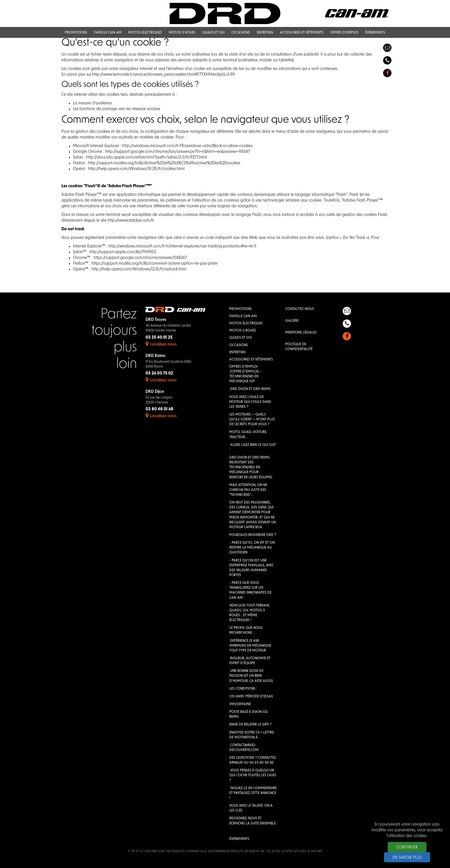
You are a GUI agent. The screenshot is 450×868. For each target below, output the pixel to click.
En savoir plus (407, 858)
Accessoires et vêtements (251, 360)
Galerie (292, 321)
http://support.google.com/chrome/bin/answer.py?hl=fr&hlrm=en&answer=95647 (178, 152)
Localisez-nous (161, 345)
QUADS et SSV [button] (214, 33)
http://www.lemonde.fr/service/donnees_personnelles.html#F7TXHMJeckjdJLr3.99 (163, 75)
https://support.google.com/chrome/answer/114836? (140, 258)
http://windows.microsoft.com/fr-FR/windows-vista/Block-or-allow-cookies (187, 146)
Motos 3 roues (243, 331)
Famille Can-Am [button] (108, 33)
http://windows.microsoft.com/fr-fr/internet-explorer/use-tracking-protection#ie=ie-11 (182, 246)
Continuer (407, 847)
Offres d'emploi (243, 367)
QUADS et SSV (240, 338)
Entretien (237, 352)
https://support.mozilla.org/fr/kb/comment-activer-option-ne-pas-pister (155, 264)
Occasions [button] (241, 33)
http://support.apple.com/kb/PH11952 (123, 252)
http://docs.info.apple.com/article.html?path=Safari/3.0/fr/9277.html (147, 158)
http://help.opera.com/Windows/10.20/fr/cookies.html (136, 169)
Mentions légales (301, 333)
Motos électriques (246, 323)
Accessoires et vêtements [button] (302, 33)
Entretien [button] (265, 33)
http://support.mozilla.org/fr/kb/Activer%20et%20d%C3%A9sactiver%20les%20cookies (164, 163)
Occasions (239, 345)
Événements (239, 839)
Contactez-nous (300, 309)
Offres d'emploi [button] (344, 33)
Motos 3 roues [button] (182, 33)
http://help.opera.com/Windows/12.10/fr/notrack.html (139, 269)
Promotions (240, 309)
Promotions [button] (76, 33)
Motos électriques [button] (145, 33)
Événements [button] (375, 33)
